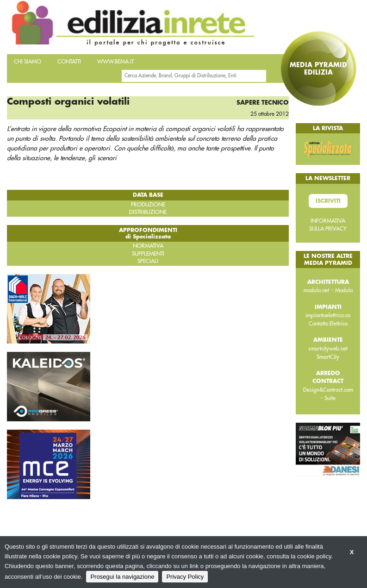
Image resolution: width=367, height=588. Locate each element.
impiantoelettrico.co (328, 315)
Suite (330, 398)
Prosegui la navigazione (122, 577)
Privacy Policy (185, 577)
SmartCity (328, 357)
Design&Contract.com (328, 390)
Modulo (344, 290)
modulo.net (316, 290)
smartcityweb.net (328, 349)
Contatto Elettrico (328, 324)
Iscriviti (328, 201)
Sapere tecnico (263, 103)
